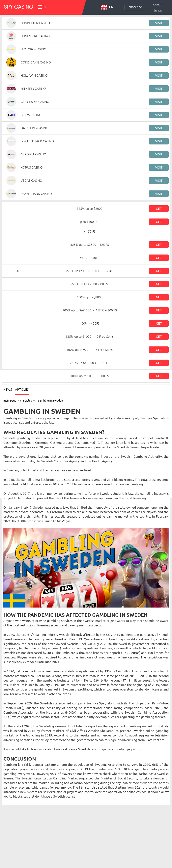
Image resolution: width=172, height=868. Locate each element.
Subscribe (135, 7)
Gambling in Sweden (50, 401)
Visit (159, 23)
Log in (158, 10)
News (8, 389)
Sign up (158, 4)
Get (159, 209)
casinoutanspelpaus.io (126, 749)
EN (107, 7)
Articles (22, 389)
